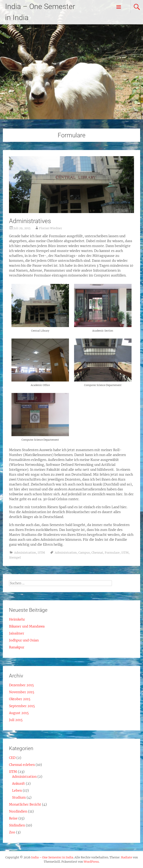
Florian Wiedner (51, 228)
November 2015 (22, 692)
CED (12, 758)
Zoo (12, 832)
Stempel (15, 558)
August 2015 (19, 713)
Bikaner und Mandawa (27, 626)
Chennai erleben (22, 765)
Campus (84, 553)
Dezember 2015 (21, 685)
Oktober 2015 (20, 699)
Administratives (30, 221)
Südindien (17, 825)
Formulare (112, 553)
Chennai (97, 553)
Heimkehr (17, 619)
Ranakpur (17, 647)
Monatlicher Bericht (25, 804)
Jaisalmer (17, 633)
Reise (13, 818)
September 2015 (22, 706)
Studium (19, 797)
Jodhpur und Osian (24, 640)
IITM (41, 553)
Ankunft (19, 783)
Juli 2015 (16, 720)
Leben (17, 790)
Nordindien (18, 811)
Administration (25, 553)
